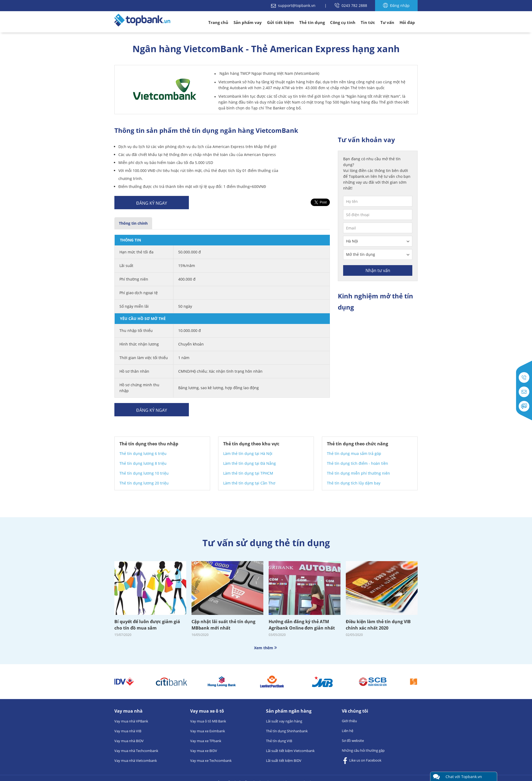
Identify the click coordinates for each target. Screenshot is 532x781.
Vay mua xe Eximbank (208, 731)
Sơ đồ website (353, 741)
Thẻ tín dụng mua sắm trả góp (354, 453)
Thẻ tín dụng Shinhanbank (287, 731)
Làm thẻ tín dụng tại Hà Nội (248, 453)
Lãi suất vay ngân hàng (284, 721)
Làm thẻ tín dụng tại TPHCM (248, 473)
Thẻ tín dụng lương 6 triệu (143, 453)
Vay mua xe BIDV (204, 751)
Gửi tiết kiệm (280, 22)
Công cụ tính (343, 22)
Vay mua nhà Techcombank (136, 751)
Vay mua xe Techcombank (211, 761)
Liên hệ (348, 731)
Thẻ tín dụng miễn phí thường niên (358, 473)
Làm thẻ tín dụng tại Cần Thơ (249, 483)
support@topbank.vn (294, 5)
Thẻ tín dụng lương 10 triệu (144, 473)
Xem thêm (266, 648)
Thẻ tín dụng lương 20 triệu (144, 483)
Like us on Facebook (362, 761)
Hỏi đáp (407, 22)
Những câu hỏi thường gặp (363, 750)
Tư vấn (387, 22)
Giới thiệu (349, 721)
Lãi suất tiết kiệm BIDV (284, 761)
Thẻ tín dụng (312, 22)
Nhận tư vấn (378, 270)
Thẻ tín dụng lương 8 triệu (143, 463)
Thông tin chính (133, 223)
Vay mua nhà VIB (128, 731)
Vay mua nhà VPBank (131, 721)
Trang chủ (218, 22)
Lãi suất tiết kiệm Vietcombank (290, 751)
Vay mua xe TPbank (206, 741)
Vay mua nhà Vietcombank (136, 761)
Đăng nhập (396, 5)
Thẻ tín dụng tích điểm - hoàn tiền (358, 463)
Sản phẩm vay (248, 22)
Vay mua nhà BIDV (129, 741)
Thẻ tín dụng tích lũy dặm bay (354, 483)
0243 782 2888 (351, 5)
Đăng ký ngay (152, 203)
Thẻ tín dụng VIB (279, 741)
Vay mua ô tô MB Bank (208, 721)
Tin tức (368, 22)
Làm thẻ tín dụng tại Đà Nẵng (250, 463)
